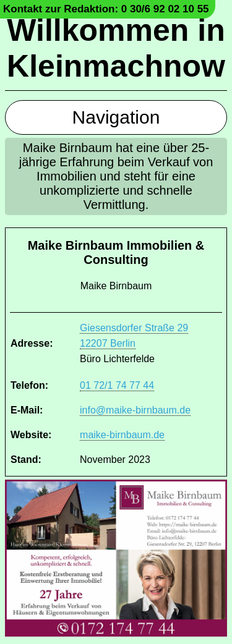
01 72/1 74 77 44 (117, 385)
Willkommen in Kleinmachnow (116, 48)
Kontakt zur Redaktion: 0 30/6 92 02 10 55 (106, 9)
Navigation (116, 117)
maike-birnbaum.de (122, 435)
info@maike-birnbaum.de (135, 410)
